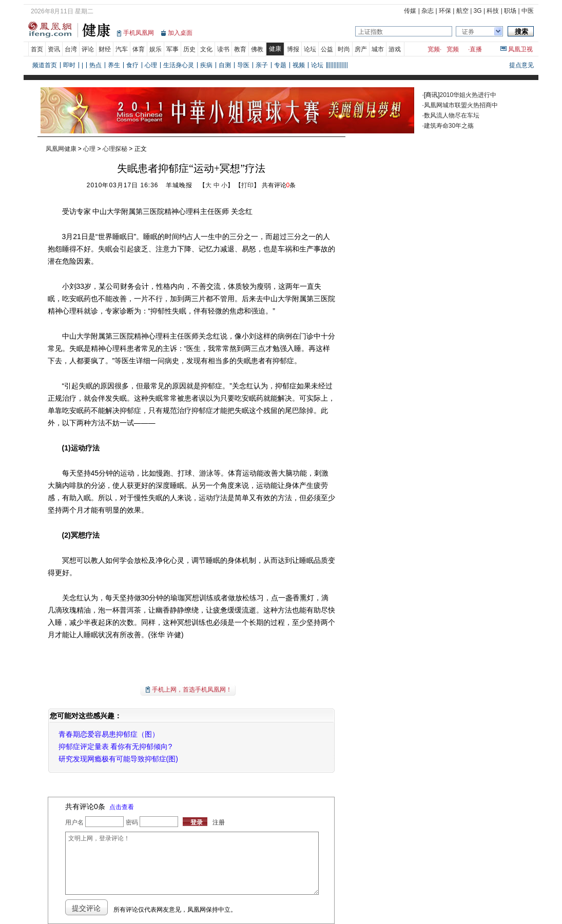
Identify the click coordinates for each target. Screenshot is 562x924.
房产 (361, 49)
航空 (462, 11)
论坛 (310, 49)
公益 (327, 49)
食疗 (132, 65)
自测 (225, 65)
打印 (247, 185)
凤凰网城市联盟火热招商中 (461, 105)
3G (478, 11)
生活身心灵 (179, 65)
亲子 (262, 65)
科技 (493, 11)
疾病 (206, 65)
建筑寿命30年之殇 (449, 126)
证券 (468, 32)
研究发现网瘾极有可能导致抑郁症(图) (118, 759)
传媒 (410, 11)
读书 (223, 49)
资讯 (54, 49)
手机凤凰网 (139, 33)
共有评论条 (279, 185)
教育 (240, 49)
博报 (293, 49)
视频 (299, 65)
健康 (275, 49)
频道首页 (45, 65)
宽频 (434, 49)
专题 (280, 65)
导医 (243, 65)
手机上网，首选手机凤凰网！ (192, 690)
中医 (528, 11)
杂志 (428, 11)
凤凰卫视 (520, 49)
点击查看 (122, 807)
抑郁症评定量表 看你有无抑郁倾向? (115, 746)
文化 (206, 49)
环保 (445, 11)
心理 (151, 65)
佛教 (257, 49)
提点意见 (521, 65)
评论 (88, 49)
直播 (476, 49)
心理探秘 (115, 149)
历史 (189, 49)
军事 (172, 49)
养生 (114, 65)
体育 (139, 49)
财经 (105, 49)
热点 (95, 65)
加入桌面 (180, 33)
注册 (219, 822)
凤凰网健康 (61, 149)
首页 (37, 49)
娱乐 (156, 49)
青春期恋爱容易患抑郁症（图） (109, 734)
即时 (69, 65)
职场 (510, 11)
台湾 (71, 49)
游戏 (395, 49)
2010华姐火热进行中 (468, 95)
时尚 (344, 49)
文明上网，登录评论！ (192, 863)
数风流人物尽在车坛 (452, 115)
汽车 (122, 49)
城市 (378, 49)
